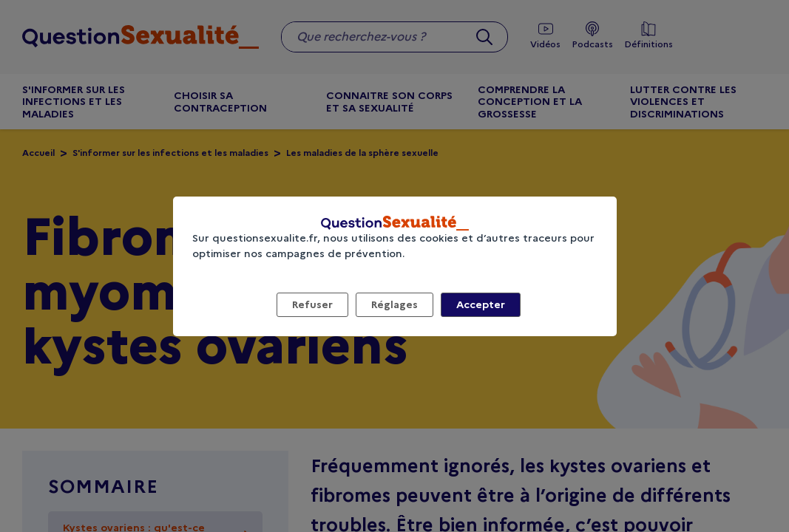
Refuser (312, 304)
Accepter (481, 304)
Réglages (394, 304)
